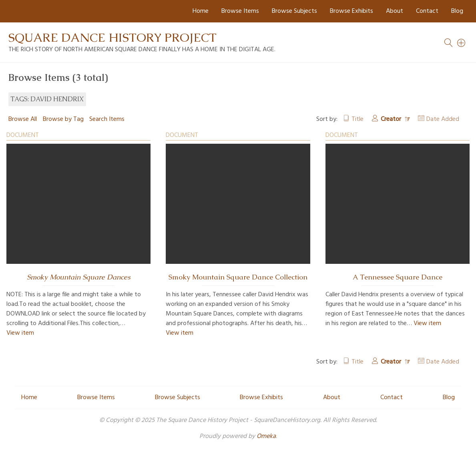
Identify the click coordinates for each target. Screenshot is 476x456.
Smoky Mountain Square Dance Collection (238, 277)
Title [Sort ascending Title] (358, 119)
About (395, 11)
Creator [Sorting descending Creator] (392, 119)
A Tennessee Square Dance (398, 277)
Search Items (107, 119)
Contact (427, 11)
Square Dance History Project (112, 37)
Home (201, 11)
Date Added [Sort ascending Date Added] (443, 119)
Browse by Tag (63, 119)
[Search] (462, 43)
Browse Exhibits (351, 11)
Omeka (266, 436)
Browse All (23, 119)
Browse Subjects (294, 11)
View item (20, 333)
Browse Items (240, 11)
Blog (457, 11)
